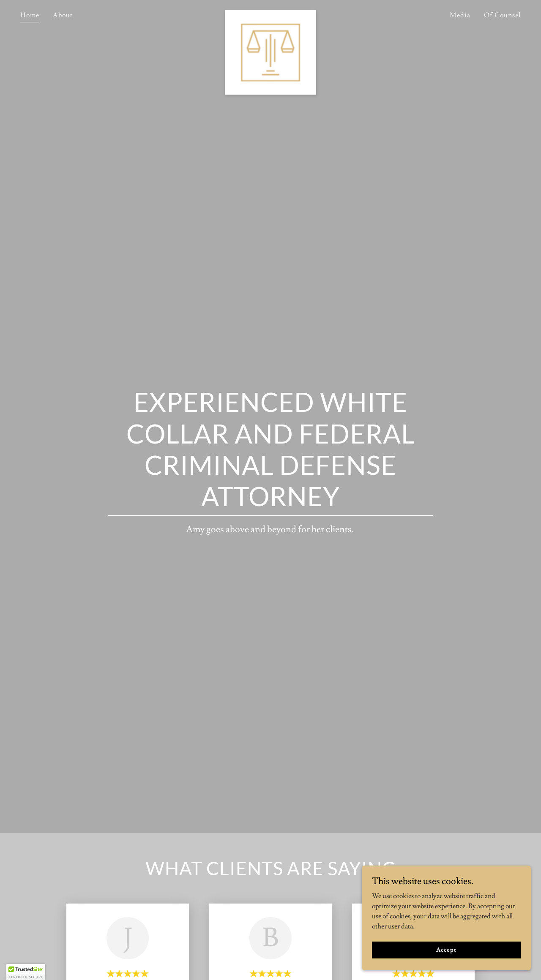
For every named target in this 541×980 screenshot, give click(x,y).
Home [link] (30, 15)
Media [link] (460, 15)
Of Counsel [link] (502, 15)
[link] (271, 14)
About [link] (63, 15)
